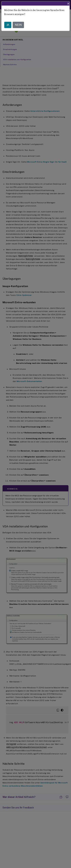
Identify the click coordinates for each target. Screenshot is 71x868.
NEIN (18, 20)
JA (8, 20)
